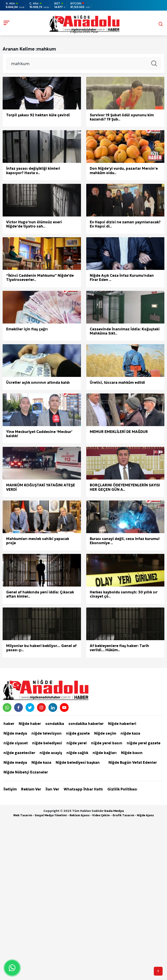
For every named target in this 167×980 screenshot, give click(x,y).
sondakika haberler (86, 724)
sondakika (55, 724)
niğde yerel (77, 743)
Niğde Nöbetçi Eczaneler (26, 772)
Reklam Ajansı (80, 815)
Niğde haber (30, 724)
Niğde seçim (105, 733)
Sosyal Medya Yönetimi (51, 815)
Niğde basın (132, 753)
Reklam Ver (31, 789)
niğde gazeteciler (19, 753)
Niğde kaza (41, 762)
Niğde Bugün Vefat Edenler (133, 762)
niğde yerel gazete (144, 743)
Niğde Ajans (145, 815)
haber (9, 724)
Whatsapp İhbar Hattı (83, 789)
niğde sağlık (77, 753)
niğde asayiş (51, 753)
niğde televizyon (47, 733)
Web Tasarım (23, 815)
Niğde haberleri (122, 724)
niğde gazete (78, 733)
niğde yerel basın (107, 743)
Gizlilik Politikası (122, 789)
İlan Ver (52, 789)
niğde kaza (130, 733)
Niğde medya (15, 733)
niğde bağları (105, 753)
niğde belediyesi (47, 743)
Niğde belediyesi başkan (78, 762)
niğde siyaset (16, 743)
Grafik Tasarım (123, 815)
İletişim (10, 789)
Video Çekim (101, 815)
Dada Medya (114, 811)
